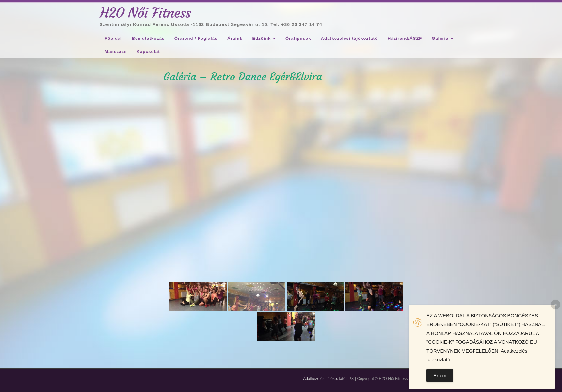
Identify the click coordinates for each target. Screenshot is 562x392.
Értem (440, 376)
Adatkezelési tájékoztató (349, 38)
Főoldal (113, 38)
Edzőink (264, 38)
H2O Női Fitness (146, 13)
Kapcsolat (148, 51)
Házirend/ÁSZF (405, 38)
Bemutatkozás (148, 38)
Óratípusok (298, 38)
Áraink (235, 38)
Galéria (442, 38)
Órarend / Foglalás (196, 38)
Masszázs (116, 51)
